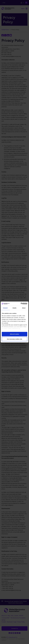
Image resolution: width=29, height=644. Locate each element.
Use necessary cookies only (14, 339)
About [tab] (24, 308)
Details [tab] (15, 308)
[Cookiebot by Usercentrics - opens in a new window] (21, 304)
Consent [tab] (5, 308)
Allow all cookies (14, 334)
